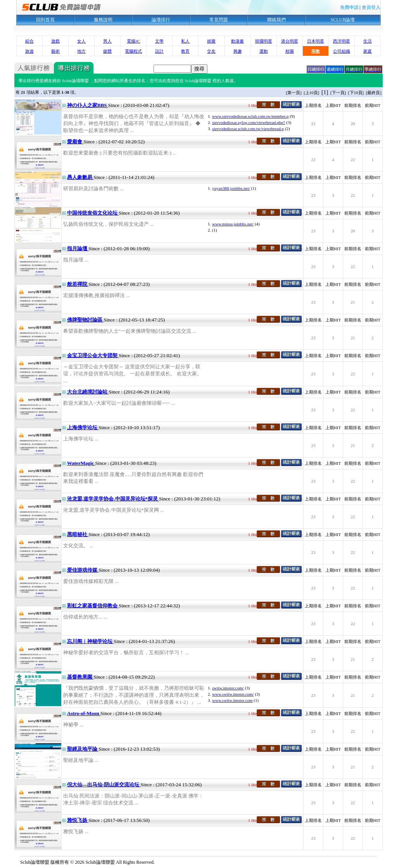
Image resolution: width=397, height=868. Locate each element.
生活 (368, 41)
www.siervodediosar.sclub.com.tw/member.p (250, 116)
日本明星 (316, 41)
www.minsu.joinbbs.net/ (233, 224)
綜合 (29, 41)
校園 (290, 51)
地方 (81, 51)
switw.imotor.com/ (228, 688)
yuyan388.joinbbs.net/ (231, 188)
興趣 (238, 51)
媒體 (107, 51)
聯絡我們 (276, 20)
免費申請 (349, 7)
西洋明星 (342, 41)
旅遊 (29, 51)
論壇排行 (161, 20)
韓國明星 (264, 41)
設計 (159, 51)
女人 (81, 41)
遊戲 (55, 41)
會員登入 (371, 7)
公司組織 (342, 51)
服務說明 (103, 20)
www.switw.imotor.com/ (233, 694)
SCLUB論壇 (343, 20)
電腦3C (134, 41)
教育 (185, 51)
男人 (107, 41)
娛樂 (211, 41)
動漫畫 (237, 41)
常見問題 (219, 20)
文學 (159, 41)
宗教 (316, 51)
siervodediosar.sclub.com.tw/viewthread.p (248, 129)
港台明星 (290, 41)
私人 (185, 41)
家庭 (368, 51)
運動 (264, 51)
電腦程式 (133, 51)
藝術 (55, 51)
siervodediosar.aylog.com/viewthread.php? (249, 122)
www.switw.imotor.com (232, 700)
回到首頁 (45, 20)
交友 (211, 51)
